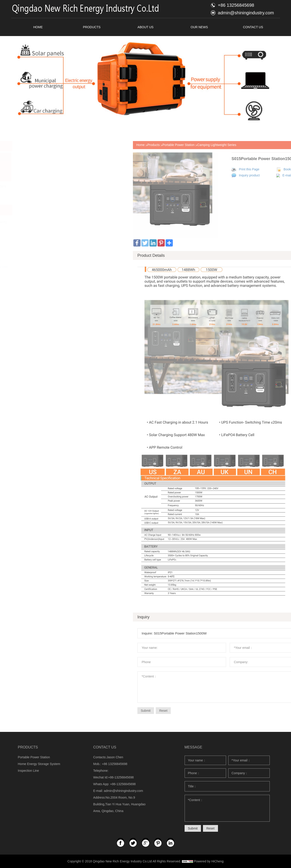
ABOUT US (145, 27)
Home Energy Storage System (39, 764)
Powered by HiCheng (209, 861)
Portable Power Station (253, 145)
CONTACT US (253, 27)
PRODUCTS (92, 27)
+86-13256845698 (123, 784)
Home (214, 145)
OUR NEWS (199, 27)
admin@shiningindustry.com (246, 13)
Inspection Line (28, 771)
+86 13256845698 (236, 5)
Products (227, 145)
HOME (38, 27)
